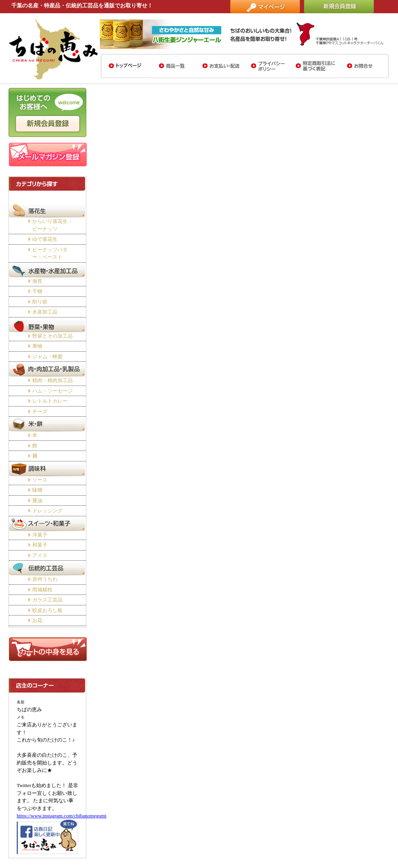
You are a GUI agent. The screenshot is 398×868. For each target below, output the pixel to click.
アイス (40, 555)
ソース (40, 480)
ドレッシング (47, 511)
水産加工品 (45, 312)
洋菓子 (40, 535)
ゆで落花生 (45, 239)
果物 (37, 346)
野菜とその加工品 (52, 336)
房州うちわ (45, 579)
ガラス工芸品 (47, 600)
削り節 (40, 302)
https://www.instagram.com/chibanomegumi (62, 816)
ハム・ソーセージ (52, 391)
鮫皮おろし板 (47, 610)
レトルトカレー (50, 401)
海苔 (37, 281)
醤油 (37, 501)
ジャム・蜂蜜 (47, 357)
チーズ (40, 411)
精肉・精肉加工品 (52, 380)
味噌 (37, 490)
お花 (37, 620)
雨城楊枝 (42, 590)
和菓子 (40, 545)
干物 (37, 291)
